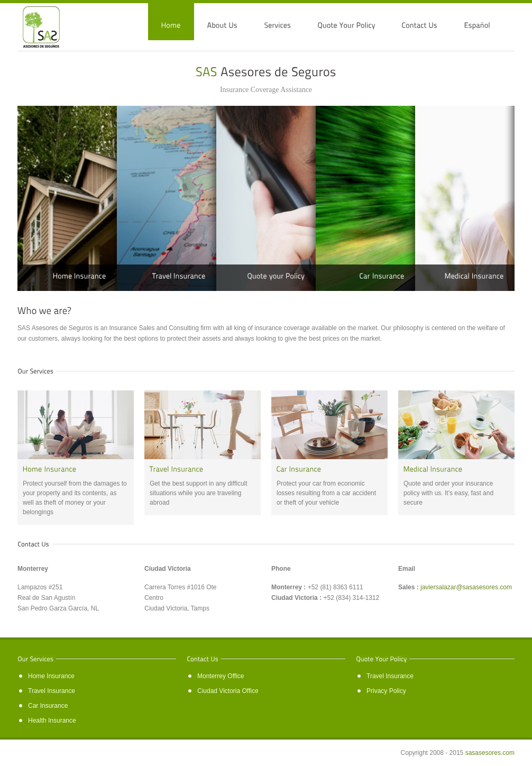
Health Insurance (52, 721)
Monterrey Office (221, 676)
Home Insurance (51, 676)
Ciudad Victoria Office (228, 691)
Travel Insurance (52, 691)
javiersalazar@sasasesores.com (466, 587)
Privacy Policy (386, 691)
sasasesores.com (490, 753)
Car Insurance (48, 706)
